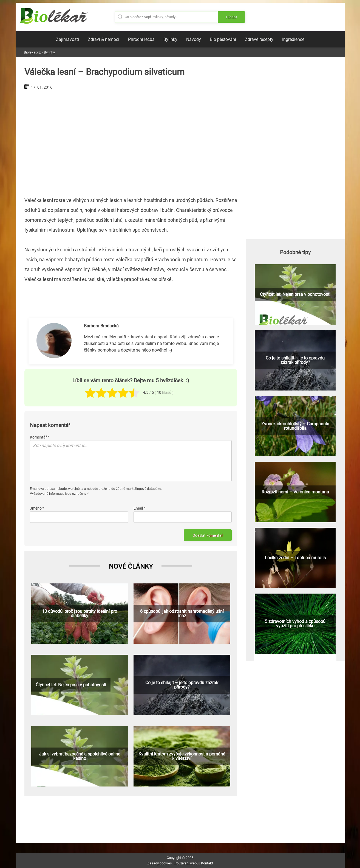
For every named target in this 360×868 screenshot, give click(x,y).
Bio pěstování (223, 39)
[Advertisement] (131, 141)
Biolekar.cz (32, 52)
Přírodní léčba (141, 39)
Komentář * (40, 437)
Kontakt (207, 863)
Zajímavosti (67, 39)
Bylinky (170, 39)
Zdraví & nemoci (104, 39)
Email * (139, 508)
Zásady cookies (160, 863)
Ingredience (293, 39)
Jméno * (37, 508)
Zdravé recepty (259, 39)
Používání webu (186, 863)
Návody (194, 39)
